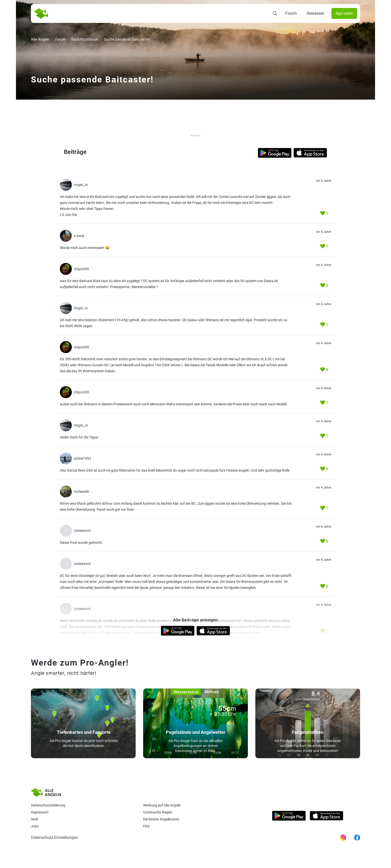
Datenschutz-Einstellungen (54, 837)
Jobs (35, 826)
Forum (291, 13)
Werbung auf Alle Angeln (162, 805)
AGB (34, 819)
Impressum (40, 812)
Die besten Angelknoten (161, 819)
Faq (146, 826)
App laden (344, 13)
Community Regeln (158, 812)
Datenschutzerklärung (48, 805)
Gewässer (315, 13)
